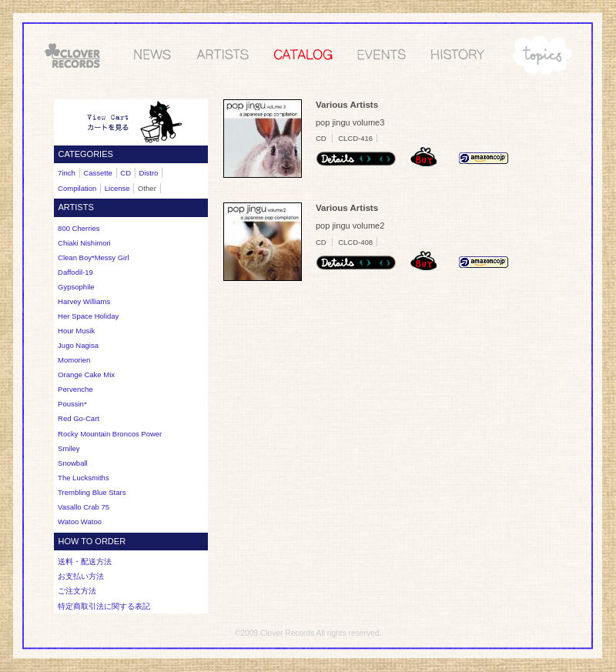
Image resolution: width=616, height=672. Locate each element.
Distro (149, 173)
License (117, 188)
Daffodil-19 (75, 272)
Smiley (69, 448)
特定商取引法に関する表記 (104, 606)
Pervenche (75, 389)
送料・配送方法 (85, 562)
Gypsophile (76, 287)
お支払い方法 (81, 576)
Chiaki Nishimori (84, 243)
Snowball (73, 463)
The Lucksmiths (84, 478)
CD (126, 173)
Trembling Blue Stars (92, 492)
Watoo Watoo (80, 522)
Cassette (98, 173)
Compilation (77, 188)
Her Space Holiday (88, 316)
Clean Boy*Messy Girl (93, 257)
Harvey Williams (84, 301)
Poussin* (72, 404)
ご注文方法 (77, 591)
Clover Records (287, 633)
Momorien (74, 360)
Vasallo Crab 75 (84, 507)
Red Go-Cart (79, 418)
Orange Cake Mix (86, 374)
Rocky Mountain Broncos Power (110, 434)
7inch (67, 173)
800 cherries (79, 228)
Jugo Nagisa (78, 345)
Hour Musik (76, 331)
